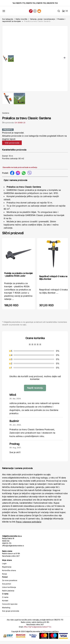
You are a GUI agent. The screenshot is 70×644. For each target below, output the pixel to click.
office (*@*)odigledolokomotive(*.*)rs (37, 629)
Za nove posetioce (10, 583)
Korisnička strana (9, 573)
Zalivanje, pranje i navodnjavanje (42, 19)
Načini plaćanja (8, 593)
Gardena (6, 116)
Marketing (6, 610)
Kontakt (5, 603)
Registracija (7, 569)
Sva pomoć (7, 586)
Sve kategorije (8, 19)
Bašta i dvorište (21, 19)
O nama (5, 600)
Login (4, 566)
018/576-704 (31, 3)
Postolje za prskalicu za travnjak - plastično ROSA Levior (18, 277)
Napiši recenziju (35, 390)
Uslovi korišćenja (9, 590)
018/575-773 (20, 3)
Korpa (4, 576)
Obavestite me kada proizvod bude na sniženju (20, 170)
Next (64, 59)
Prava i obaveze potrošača (29, 524)
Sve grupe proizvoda (11, 614)
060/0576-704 (52, 3)
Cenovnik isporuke (10, 607)
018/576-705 (41, 3)
